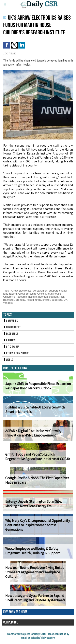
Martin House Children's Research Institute (32, 295)
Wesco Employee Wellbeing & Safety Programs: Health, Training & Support (33, 551)
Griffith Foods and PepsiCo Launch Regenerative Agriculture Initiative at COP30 (37, 457)
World (8, 360)
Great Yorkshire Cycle (31, 294)
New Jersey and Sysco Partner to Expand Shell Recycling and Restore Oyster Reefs (35, 598)
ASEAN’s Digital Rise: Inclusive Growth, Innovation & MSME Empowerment (33, 433)
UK (66, 300)
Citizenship (11, 347)
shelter (46, 300)
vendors (8, 303)
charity (63, 291)
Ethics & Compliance (16, 353)
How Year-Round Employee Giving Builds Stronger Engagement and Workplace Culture (35, 572)
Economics (11, 334)
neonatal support (48, 297)
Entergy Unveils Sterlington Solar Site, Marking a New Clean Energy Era (34, 504)
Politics (9, 340)
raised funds (34, 300)
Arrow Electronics (21, 291)
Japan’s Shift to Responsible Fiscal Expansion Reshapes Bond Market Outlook (38, 386)
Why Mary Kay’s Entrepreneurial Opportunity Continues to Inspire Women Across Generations (38, 525)
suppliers (57, 300)
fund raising (10, 294)
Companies (11, 321)
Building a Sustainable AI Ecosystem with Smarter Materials (35, 410)
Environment (12, 327)
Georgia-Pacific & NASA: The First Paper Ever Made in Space (37, 480)
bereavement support (45, 291)
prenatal (20, 300)
